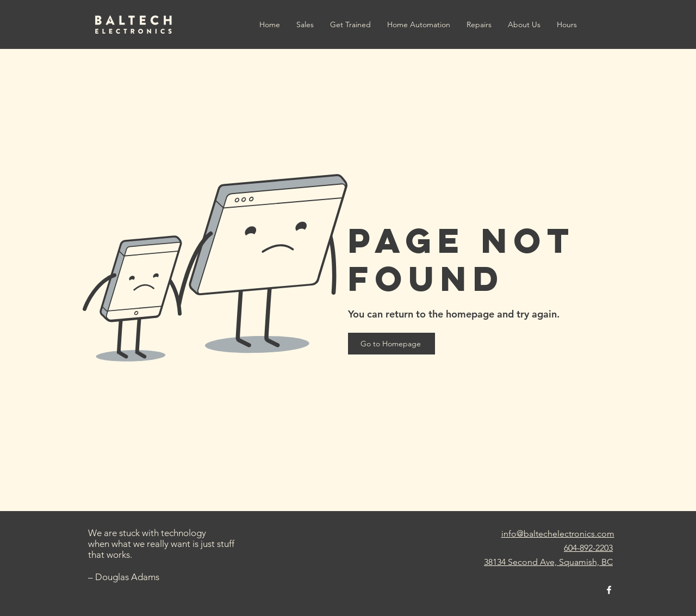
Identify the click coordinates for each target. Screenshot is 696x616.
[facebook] (609, 590)
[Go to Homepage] (391, 344)
